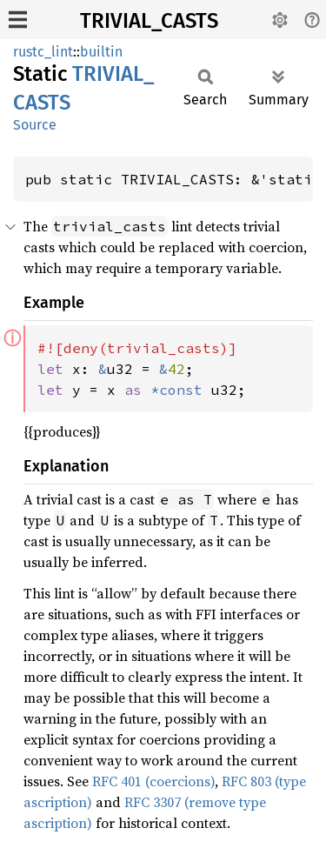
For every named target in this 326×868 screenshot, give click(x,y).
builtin (101, 52)
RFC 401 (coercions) (153, 781)
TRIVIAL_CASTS (149, 21)
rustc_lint (43, 52)
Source (35, 125)
